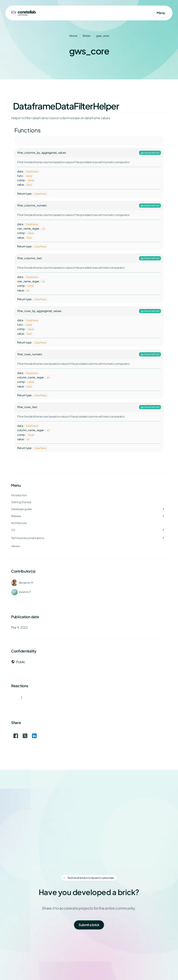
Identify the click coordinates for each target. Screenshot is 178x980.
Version (16, 546)
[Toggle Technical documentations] (163, 538)
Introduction (19, 495)
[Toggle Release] (163, 516)
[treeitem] (89, 509)
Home (73, 36)
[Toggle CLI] (163, 530)
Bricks (87, 36)
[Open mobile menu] (161, 13)
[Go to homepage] (24, 13)
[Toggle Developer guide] (163, 509)
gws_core (102, 36)
